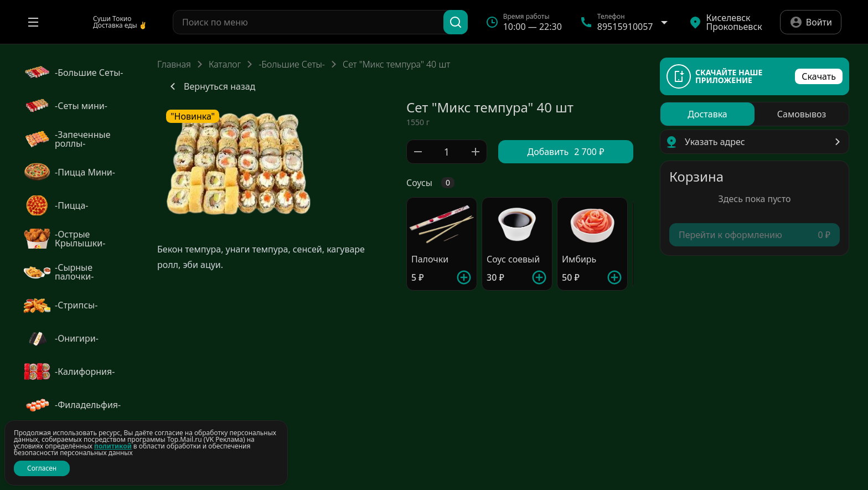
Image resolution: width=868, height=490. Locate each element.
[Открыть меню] (33, 22)
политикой (113, 446)
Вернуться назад (211, 86)
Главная (174, 64)
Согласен (42, 468)
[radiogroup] (755, 114)
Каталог (225, 64)
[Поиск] (456, 22)
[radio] (707, 114)
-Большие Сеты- (292, 64)
